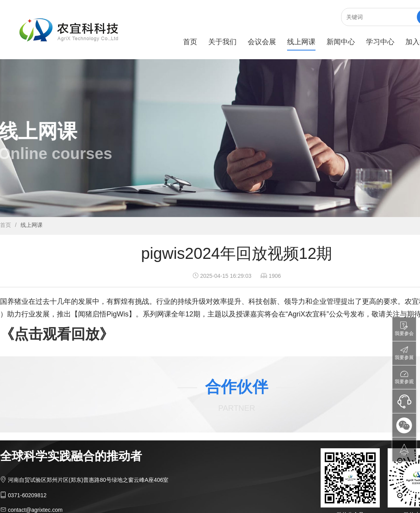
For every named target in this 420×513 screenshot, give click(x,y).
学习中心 (380, 42)
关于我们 (222, 42)
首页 (190, 42)
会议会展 (262, 42)
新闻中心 (341, 42)
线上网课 (301, 42)
